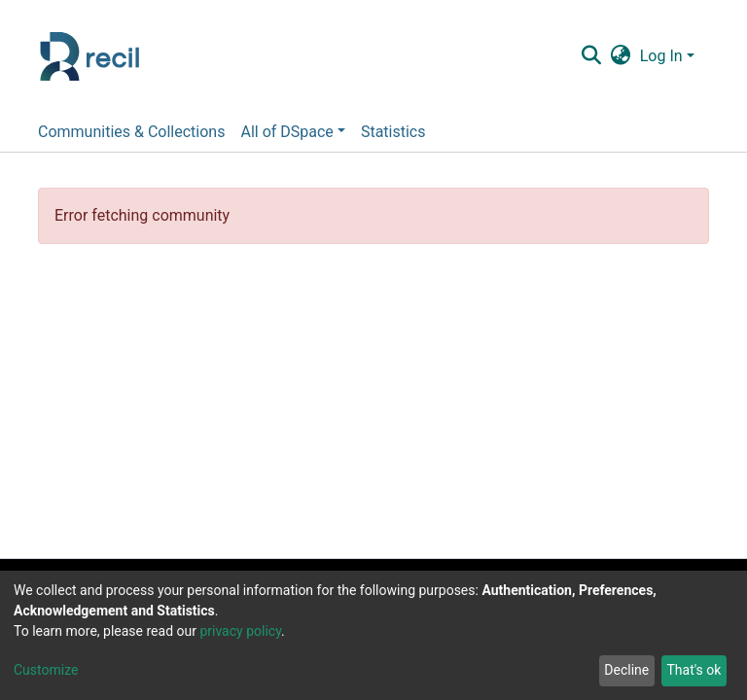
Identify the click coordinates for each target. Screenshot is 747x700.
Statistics (393, 132)
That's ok (694, 670)
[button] (620, 56)
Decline (626, 670)
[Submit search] (591, 56)
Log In (661, 56)
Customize (46, 670)
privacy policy (240, 631)
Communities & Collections (131, 132)
